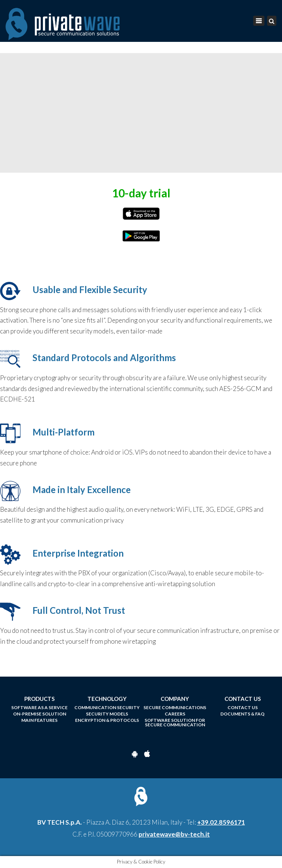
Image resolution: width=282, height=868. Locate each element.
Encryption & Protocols (107, 720)
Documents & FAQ (242, 714)
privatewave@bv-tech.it (174, 834)
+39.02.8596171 (221, 822)
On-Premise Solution (40, 714)
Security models (107, 714)
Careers (175, 714)
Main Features (39, 720)
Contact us (243, 708)
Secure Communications (175, 708)
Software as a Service (39, 708)
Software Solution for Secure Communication (175, 723)
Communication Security (107, 708)
